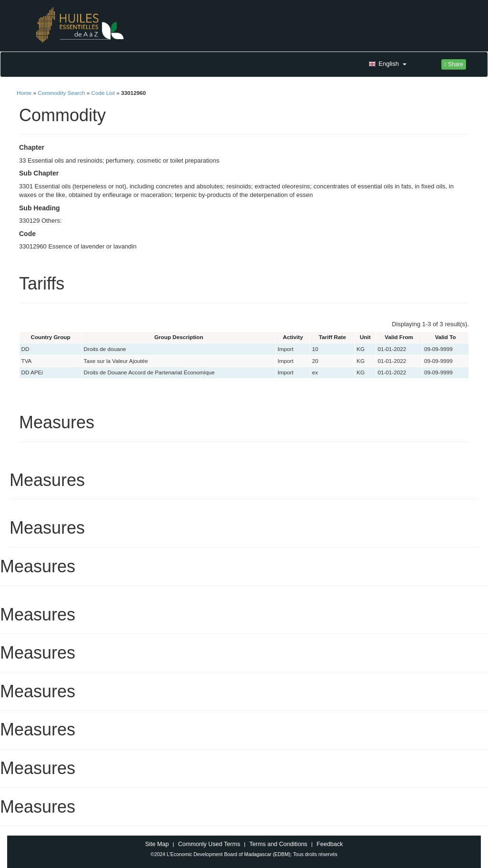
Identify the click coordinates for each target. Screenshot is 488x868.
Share (454, 64)
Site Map (157, 844)
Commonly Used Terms (209, 844)
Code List (103, 93)
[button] (386, 64)
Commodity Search (61, 93)
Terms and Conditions (278, 844)
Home (24, 93)
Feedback (330, 844)
